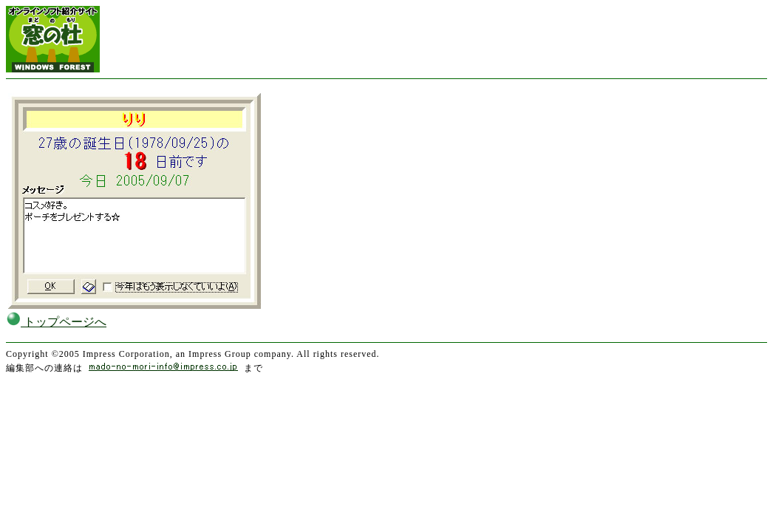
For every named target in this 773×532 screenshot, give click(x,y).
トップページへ (56, 322)
